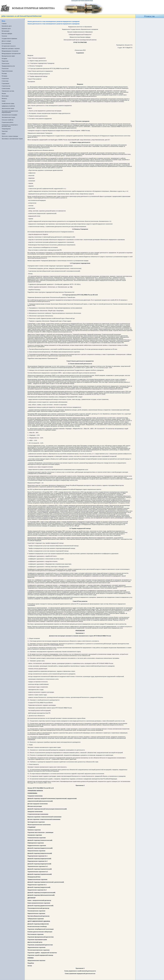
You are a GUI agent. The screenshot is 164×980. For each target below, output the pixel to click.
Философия (5, 96)
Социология (5, 78)
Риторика (4, 76)
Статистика (5, 81)
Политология (5, 64)
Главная (4, 24)
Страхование (6, 83)
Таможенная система (8, 91)
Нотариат (4, 59)
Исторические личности (9, 46)
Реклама (4, 73)
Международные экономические (11, 54)
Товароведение (6, 129)
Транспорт (5, 131)
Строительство (6, 86)
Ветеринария (6, 31)
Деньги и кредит (6, 41)
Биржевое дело (6, 29)
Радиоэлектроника (7, 71)
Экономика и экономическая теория (12, 139)
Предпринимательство (8, 66)
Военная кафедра (7, 34)
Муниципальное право (8, 56)
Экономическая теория (8, 117)
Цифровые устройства (8, 106)
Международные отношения (10, 51)
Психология (5, 68)
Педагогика (5, 61)
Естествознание (6, 44)
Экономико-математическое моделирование (10, 112)
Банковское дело (7, 26)
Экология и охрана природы (10, 136)
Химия (4, 101)
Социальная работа (7, 122)
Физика (4, 93)
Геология (4, 36)
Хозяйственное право (8, 103)
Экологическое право (8, 108)
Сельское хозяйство (8, 120)
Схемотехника (6, 88)
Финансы (4, 98)
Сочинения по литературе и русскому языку (10, 126)
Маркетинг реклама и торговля (11, 49)
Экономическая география (9, 115)
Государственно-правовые (9, 39)
